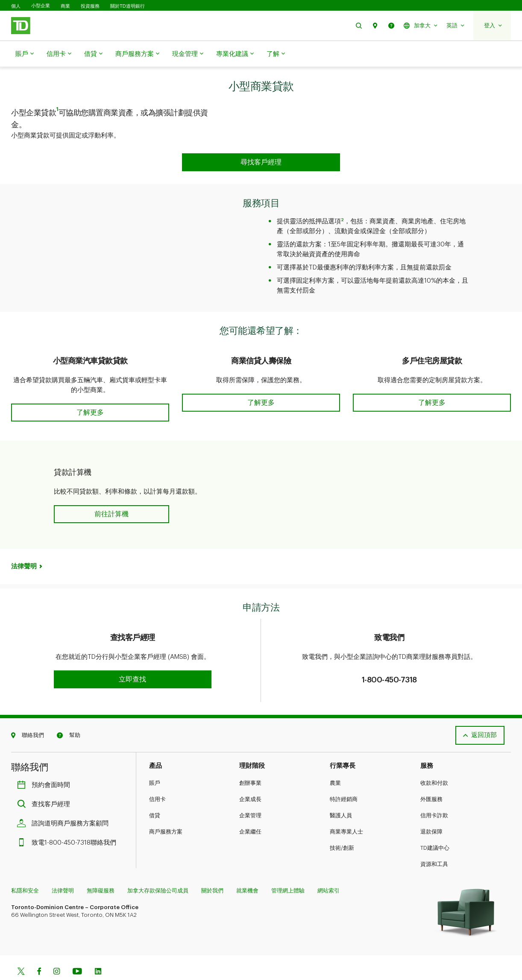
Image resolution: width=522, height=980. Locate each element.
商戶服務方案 (137, 54)
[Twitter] (21, 951)
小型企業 (41, 6)
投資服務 (90, 6)
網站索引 (328, 869)
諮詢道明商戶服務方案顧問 (65, 802)
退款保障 (431, 810)
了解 (276, 54)
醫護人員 (341, 794)
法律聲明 (24, 545)
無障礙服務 (101, 869)
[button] (359, 25)
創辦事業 (250, 762)
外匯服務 (431, 778)
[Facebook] (39, 951)
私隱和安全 (25, 869)
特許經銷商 (344, 778)
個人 (16, 6)
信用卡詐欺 (434, 794)
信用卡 (59, 54)
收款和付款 (434, 762)
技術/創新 (342, 826)
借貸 (93, 54)
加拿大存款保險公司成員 (158, 869)
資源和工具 (434, 843)
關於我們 (212, 869)
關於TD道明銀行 (128, 6)
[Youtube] (77, 951)
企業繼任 (250, 810)
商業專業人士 (346, 810)
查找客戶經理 (46, 783)
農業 (335, 762)
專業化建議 (235, 54)
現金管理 (188, 54)
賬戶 (25, 54)
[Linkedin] (98, 951)
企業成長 (250, 778)
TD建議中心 (435, 826)
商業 (65, 6)
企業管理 (250, 794)
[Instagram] (57, 951)
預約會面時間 (46, 764)
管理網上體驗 (288, 869)
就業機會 (247, 869)
